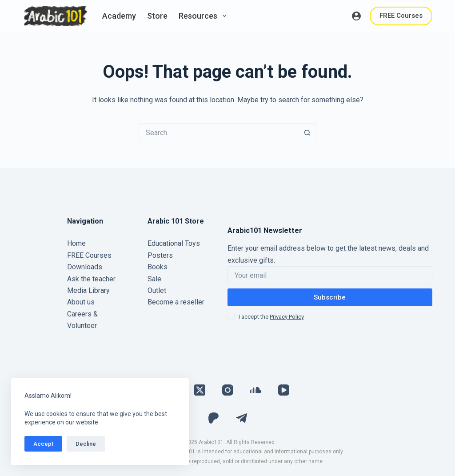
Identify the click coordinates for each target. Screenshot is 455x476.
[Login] (356, 16)
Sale (154, 279)
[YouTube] (284, 390)
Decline (86, 444)
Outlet (157, 290)
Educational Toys (174, 243)
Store (157, 16)
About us (81, 302)
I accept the (271, 317)
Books (158, 267)
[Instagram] (228, 390)
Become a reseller (176, 302)
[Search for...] (219, 132)
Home (76, 243)
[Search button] (307, 132)
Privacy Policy (287, 317)
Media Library (88, 290)
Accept (43, 444)
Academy (119, 16)
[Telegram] (241, 418)
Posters (160, 255)
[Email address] (330, 275)
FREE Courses (401, 16)
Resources (204, 16)
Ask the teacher (91, 279)
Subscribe (330, 297)
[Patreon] (214, 418)
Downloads (85, 267)
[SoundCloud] (256, 390)
